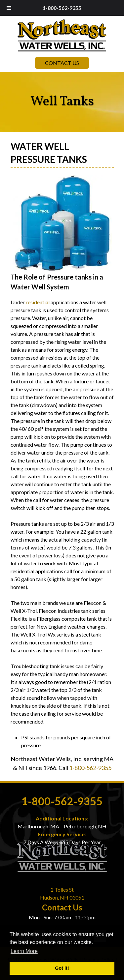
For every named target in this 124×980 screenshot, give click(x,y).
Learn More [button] (24, 951)
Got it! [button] (62, 968)
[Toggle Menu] (9, 8)
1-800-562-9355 (62, 8)
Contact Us (62, 63)
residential (38, 302)
